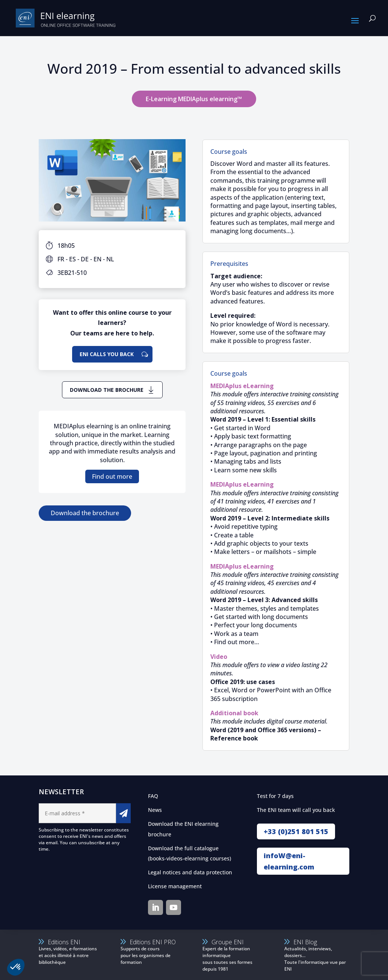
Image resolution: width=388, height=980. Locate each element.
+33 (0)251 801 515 (296, 831)
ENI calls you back (107, 354)
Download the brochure (107, 390)
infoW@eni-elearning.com (289, 861)
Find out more (112, 476)
